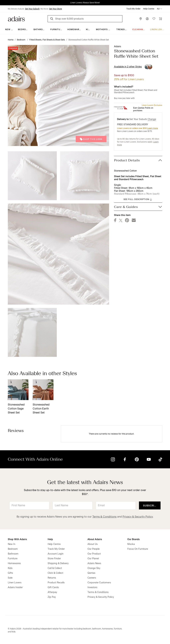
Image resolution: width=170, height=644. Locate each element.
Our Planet (93, 559)
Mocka (131, 544)
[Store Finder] (141, 19)
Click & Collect (55, 573)
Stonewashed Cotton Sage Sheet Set (16, 409)
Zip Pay (52, 597)
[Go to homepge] (16, 18)
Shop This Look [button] (91, 139)
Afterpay (52, 592)
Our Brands (133, 539)
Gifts (10, 573)
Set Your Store (56, 9)
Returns (52, 578)
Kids (89, 29)
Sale (10, 578)
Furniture (57, 29)
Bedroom (24, 29)
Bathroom (40, 29)
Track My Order (133, 9)
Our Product (94, 554)
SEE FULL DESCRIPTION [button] (138, 200)
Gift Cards (53, 587)
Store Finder (54, 559)
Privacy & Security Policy (138, 517)
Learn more (153, 128)
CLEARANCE (139, 29)
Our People (94, 549)
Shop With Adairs (17, 539)
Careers (92, 578)
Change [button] (152, 119)
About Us (93, 544)
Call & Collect (55, 568)
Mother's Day (104, 29)
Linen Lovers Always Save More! (85, 3)
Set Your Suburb (32, 9)
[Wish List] (154, 19)
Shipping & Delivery (58, 563)
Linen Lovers (158, 29)
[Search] (52, 19)
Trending (122, 29)
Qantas (91, 573)
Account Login (56, 554)
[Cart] (161, 19)
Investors (92, 587)
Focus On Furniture (138, 549)
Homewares (75, 29)
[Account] (147, 19)
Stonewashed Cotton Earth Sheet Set (41, 409)
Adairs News (94, 563)
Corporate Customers (99, 583)
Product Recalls (56, 583)
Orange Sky (94, 568)
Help (50, 539)
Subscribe (150, 506)
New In (9, 29)
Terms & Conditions (104, 517)
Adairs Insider (15, 587)
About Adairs (95, 539)
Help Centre (149, 9)
